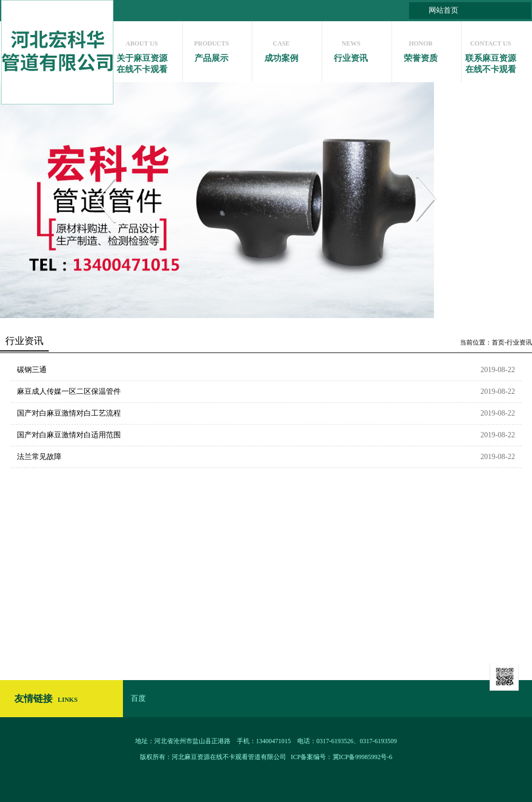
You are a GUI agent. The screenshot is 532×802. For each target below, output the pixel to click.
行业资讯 (351, 49)
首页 (498, 342)
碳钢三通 (32, 370)
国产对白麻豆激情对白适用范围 (69, 435)
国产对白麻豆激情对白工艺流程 (69, 413)
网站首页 (444, 10)
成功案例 (281, 49)
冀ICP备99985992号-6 (363, 757)
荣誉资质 (421, 49)
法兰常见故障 (39, 457)
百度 (138, 698)
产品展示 (212, 49)
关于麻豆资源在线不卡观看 (142, 54)
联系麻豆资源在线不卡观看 (490, 54)
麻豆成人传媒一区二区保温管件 (69, 391)
